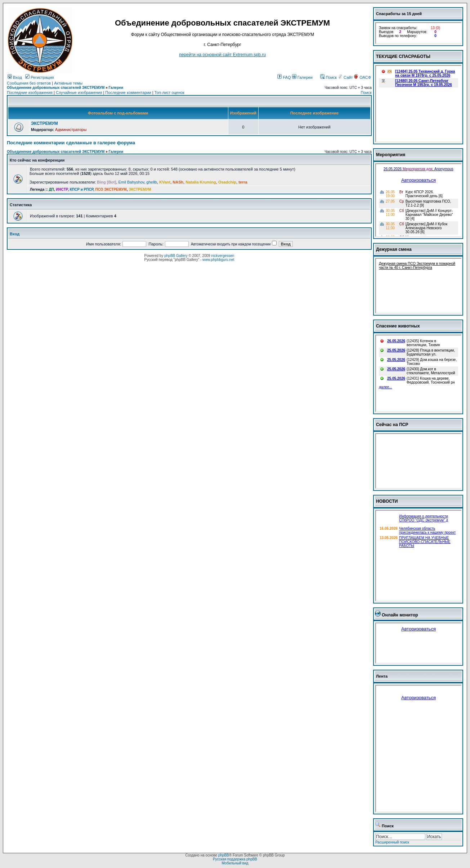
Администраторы (71, 130)
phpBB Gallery (176, 256)
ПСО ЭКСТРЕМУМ (111, 189)
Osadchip (227, 182)
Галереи (302, 77)
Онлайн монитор (400, 615)
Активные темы (68, 83)
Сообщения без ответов (29, 83)
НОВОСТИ (387, 501)
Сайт (346, 77)
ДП (51, 189)
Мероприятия (391, 155)
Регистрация (39, 77)
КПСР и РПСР (82, 189)
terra (243, 182)
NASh (178, 182)
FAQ (284, 77)
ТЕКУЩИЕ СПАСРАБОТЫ (403, 56)
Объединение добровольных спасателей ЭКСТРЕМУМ (56, 88)
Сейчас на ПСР (392, 425)
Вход (15, 77)
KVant (165, 182)
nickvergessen (223, 256)
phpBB (224, 855)
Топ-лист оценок (169, 92)
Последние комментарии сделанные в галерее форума (71, 143)
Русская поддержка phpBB (235, 859)
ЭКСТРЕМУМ (44, 123)
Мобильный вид (235, 863)
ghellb (152, 182)
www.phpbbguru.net (218, 260)
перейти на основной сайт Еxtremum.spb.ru (222, 55)
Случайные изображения (79, 92)
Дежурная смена (394, 249)
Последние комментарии (128, 92)
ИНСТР (62, 189)
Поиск (328, 77)
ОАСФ (362, 77)
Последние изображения (30, 92)
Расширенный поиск (392, 842)
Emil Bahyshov (131, 182)
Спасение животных (398, 326)
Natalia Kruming (201, 182)
